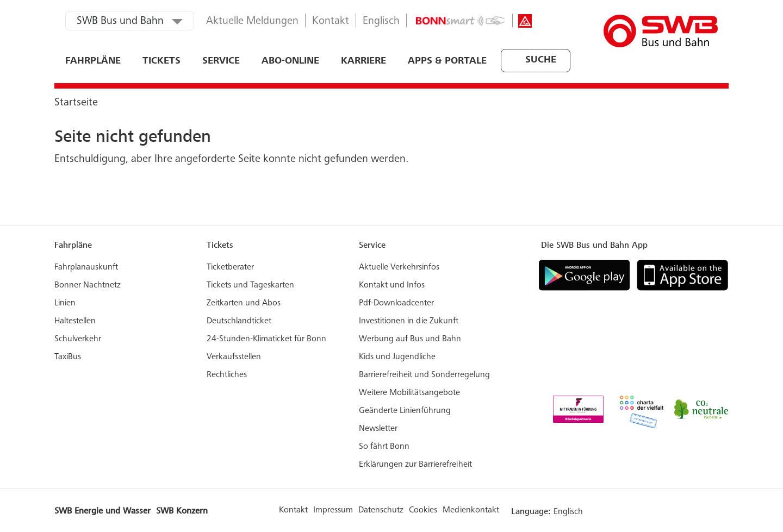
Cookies (423, 510)
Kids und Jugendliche (397, 357)
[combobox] (502, 60)
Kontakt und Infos (392, 285)
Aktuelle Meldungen (252, 22)
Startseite (76, 103)
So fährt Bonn (384, 447)
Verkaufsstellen (234, 357)
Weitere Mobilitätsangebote (409, 393)
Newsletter (378, 429)
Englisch (381, 22)
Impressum (333, 510)
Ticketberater (230, 267)
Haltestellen (75, 321)
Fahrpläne (93, 61)
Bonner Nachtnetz (88, 285)
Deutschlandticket (239, 321)
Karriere (363, 61)
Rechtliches (227, 375)
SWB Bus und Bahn (120, 22)
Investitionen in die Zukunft (409, 321)
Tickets (161, 61)
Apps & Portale (447, 61)
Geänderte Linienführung (405, 411)
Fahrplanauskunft (86, 267)
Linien (65, 303)
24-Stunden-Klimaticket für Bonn (266, 339)
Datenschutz (381, 510)
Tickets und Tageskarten (250, 285)
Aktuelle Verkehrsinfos (399, 267)
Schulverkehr (78, 339)
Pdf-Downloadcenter (396, 303)
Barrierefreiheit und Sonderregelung (424, 375)
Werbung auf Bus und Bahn (410, 339)
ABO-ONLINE (290, 61)
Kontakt (331, 22)
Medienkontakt (471, 510)
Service (221, 61)
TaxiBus (68, 357)
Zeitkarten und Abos (244, 303)
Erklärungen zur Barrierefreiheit (415, 465)
